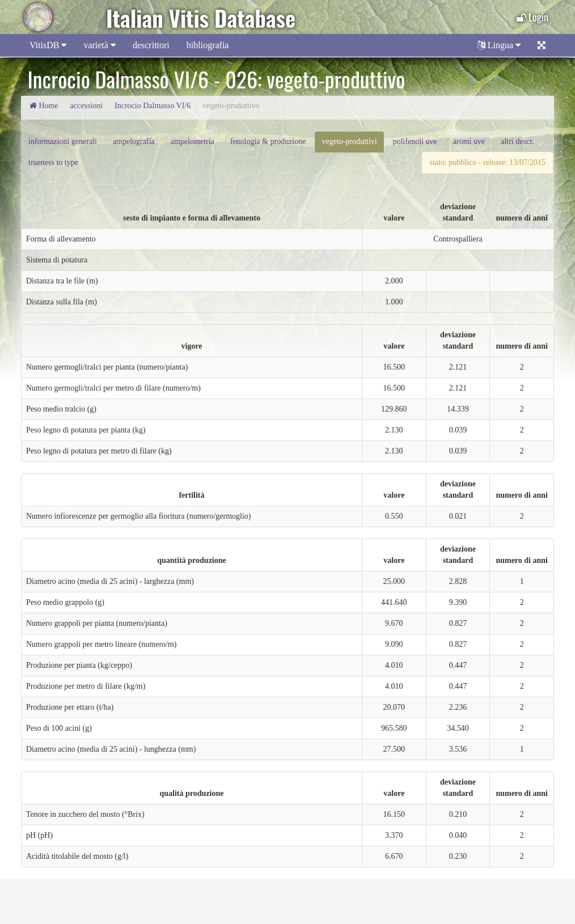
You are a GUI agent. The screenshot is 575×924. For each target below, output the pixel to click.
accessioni (87, 106)
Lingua (499, 45)
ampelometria (193, 141)
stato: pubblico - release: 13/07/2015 (487, 162)
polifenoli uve (415, 141)
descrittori (151, 45)
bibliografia (208, 45)
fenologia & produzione (268, 141)
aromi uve (469, 141)
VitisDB (48, 45)
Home (44, 106)
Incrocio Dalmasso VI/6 (153, 106)
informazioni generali (63, 141)
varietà (100, 45)
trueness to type (53, 162)
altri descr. (517, 141)
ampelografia (134, 141)
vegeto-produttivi (349, 141)
